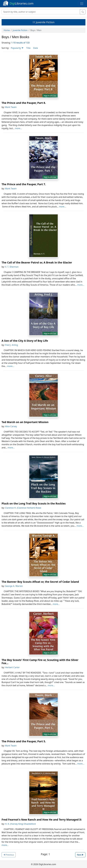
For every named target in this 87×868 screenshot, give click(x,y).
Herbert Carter (12, 667)
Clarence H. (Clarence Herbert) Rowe (23, 508)
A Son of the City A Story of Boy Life (25, 341)
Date (35, 48)
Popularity (17, 48)
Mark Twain (11, 107)
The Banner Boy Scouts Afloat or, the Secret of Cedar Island (40, 582)
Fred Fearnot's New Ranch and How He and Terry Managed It (42, 820)
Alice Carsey (11, 426)
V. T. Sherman (12, 267)
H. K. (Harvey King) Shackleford (20, 824)
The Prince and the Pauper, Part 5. (24, 741)
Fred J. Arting (11, 345)
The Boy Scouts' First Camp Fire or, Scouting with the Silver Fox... (40, 662)
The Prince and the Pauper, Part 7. (24, 184)
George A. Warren (14, 586)
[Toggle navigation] (82, 4)
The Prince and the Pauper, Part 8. (24, 103)
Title (28, 48)
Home (7, 30)
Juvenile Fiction (44, 22)
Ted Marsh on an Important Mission (25, 422)
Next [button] (80, 855)
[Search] (41, 12)
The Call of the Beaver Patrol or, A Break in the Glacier (37, 262)
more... (18, 128)
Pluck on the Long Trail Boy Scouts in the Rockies (34, 503)
